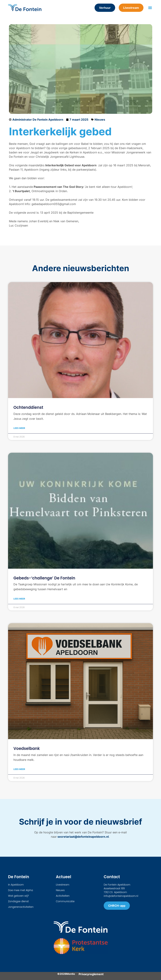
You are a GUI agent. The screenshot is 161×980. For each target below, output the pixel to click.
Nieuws (100, 120)
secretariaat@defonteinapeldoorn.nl (83, 837)
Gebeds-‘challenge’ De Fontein (44, 578)
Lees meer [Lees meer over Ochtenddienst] (19, 428)
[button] (150, 8)
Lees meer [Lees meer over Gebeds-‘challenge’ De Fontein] (19, 599)
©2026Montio (66, 974)
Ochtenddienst (28, 407)
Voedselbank (27, 749)
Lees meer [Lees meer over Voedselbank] (19, 769)
